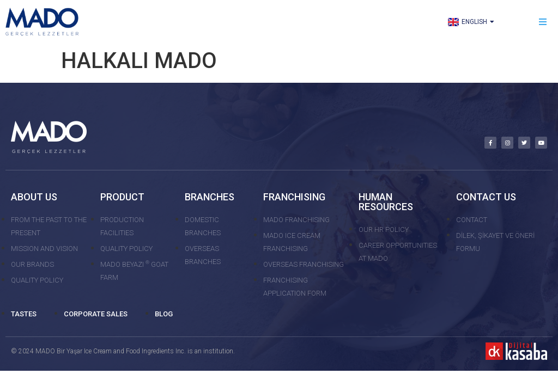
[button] (543, 22)
